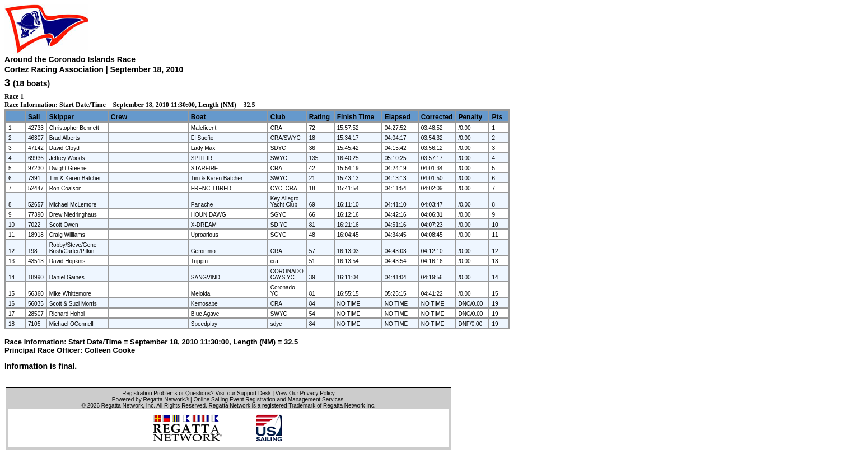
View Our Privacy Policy (305, 393)
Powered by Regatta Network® (150, 399)
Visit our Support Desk (243, 393)
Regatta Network (122, 406)
